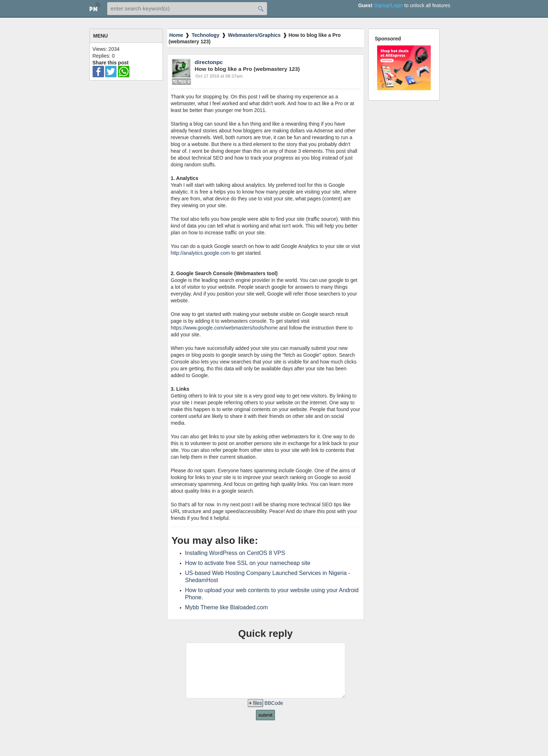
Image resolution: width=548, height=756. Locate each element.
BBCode (274, 714)
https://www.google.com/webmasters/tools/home (224, 328)
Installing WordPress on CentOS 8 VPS (235, 553)
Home (176, 35)
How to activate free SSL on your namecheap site (248, 563)
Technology (206, 35)
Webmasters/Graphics (255, 35)
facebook (98, 72)
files (255, 714)
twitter (111, 72)
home (95, 8)
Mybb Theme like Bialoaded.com (227, 607)
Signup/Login (388, 5)
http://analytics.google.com (201, 253)
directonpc (209, 62)
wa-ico (124, 72)
